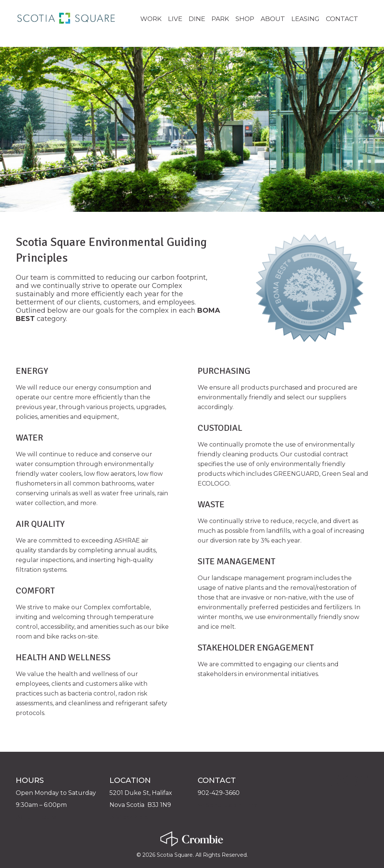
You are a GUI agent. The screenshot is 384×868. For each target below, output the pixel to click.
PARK (220, 19)
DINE (197, 19)
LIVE (175, 19)
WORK (151, 19)
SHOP (245, 19)
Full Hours (36, 817)
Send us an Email (229, 805)
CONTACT (342, 19)
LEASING (305, 19)
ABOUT (273, 19)
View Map (128, 817)
